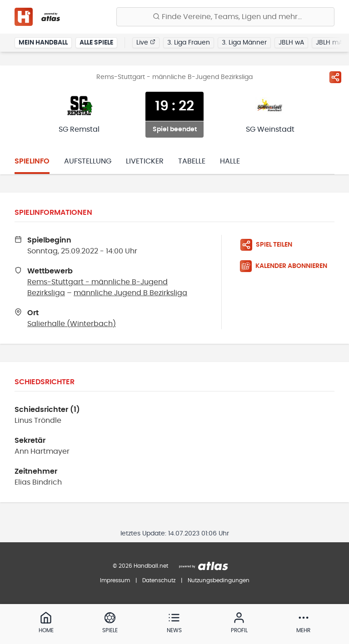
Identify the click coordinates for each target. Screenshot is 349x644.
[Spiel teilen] (335, 77)
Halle (230, 161)
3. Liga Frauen (189, 43)
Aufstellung (88, 161)
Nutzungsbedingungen (219, 580)
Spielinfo (32, 161)
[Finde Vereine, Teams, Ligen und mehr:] (225, 17)
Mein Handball (43, 43)
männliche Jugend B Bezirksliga (130, 293)
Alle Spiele (96, 43)
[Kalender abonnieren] (287, 266)
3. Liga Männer (244, 43)
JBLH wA (291, 43)
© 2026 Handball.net (140, 566)
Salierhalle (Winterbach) (72, 324)
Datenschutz (159, 580)
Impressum (115, 580)
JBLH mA (329, 43)
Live (146, 42)
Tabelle (192, 161)
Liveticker (145, 161)
